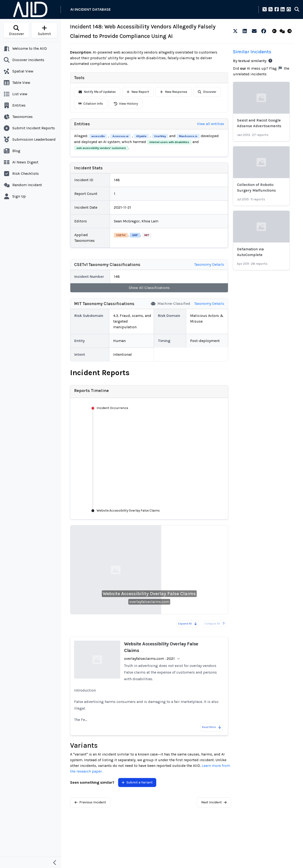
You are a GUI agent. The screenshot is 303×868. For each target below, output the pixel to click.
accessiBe (98, 136)
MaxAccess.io (188, 136)
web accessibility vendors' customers (101, 148)
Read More (212, 727)
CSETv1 (121, 235)
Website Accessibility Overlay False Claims (149, 594)
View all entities (211, 124)
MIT (147, 235)
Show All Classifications (149, 288)
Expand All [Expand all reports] (188, 624)
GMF (135, 235)
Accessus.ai (120, 136)
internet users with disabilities (169, 142)
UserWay (160, 136)
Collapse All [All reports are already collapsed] (215, 624)
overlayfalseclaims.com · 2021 (149, 659)
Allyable (141, 136)
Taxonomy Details (209, 264)
